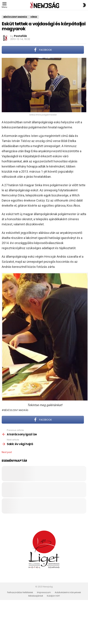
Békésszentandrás (16, 410)
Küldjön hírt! (53, 596)
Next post (7, 452)
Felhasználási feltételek (20, 592)
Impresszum (44, 592)
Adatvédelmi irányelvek (68, 592)
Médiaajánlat (36, 596)
